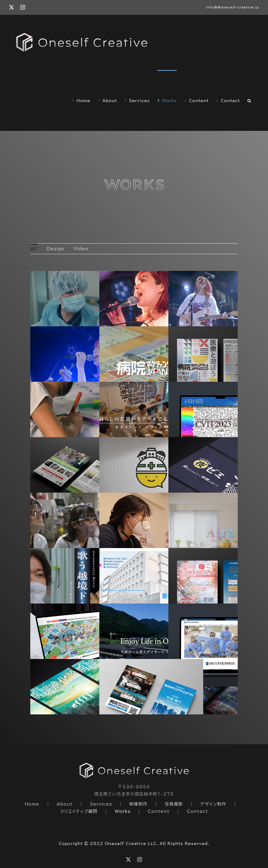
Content (159, 811)
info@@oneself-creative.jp (233, 7)
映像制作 (138, 804)
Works (123, 811)
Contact (197, 811)
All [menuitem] (34, 249)
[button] (249, 100)
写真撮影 (174, 804)
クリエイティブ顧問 (79, 811)
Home (32, 804)
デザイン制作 (213, 804)
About (65, 804)
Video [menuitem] (81, 249)
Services (101, 804)
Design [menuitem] (56, 249)
